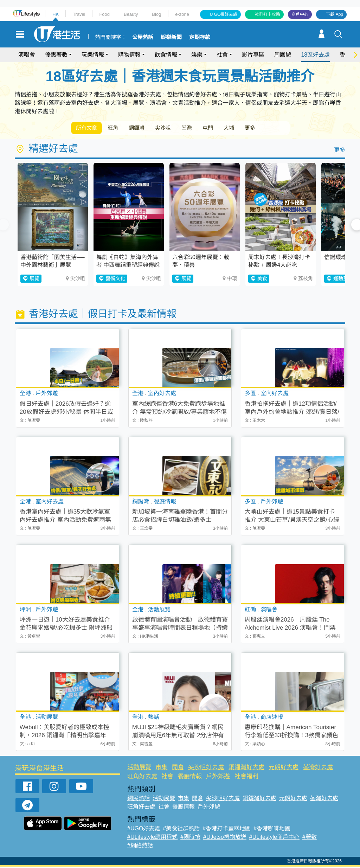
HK (56, 14)
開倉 (178, 769)
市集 (161, 769)
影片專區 (253, 55)
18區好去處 (315, 55)
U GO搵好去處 (224, 14)
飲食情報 (166, 55)
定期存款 (200, 37)
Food (104, 14)
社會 (222, 55)
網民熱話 (139, 800)
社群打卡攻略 (268, 14)
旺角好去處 (142, 778)
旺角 (119, 128)
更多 (278, 128)
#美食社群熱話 (181, 830)
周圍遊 (283, 55)
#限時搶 (190, 838)
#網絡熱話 (140, 847)
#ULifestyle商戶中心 (274, 838)
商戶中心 (300, 14)
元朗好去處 (284, 769)
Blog (156, 14)
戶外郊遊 (218, 778)
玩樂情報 (93, 55)
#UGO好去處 (144, 830)
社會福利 (246, 778)
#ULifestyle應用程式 (152, 838)
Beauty (131, 14)
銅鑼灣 (146, 128)
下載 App (335, 14)
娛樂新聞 (171, 37)
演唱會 (27, 55)
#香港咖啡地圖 (272, 830)
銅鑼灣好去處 (246, 769)
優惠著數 (56, 55)
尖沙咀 (176, 128)
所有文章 (89, 128)
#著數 (310, 838)
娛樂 (197, 55)
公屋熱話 (143, 37)
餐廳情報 (190, 778)
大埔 (253, 128)
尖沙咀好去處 (206, 769)
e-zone (182, 14)
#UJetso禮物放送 (225, 838)
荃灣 (204, 128)
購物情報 (129, 55)
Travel (79, 14)
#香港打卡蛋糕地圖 (227, 830)
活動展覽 (139, 769)
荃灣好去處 (318, 769)
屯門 (229, 128)
